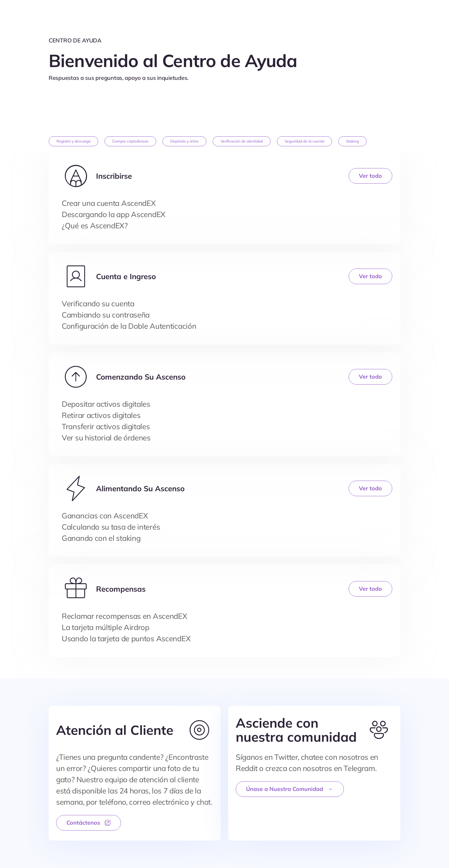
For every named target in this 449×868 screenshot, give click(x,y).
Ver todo (370, 176)
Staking (352, 141)
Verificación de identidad (242, 141)
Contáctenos (89, 823)
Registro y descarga (73, 141)
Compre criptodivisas (130, 141)
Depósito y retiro (184, 141)
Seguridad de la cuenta (304, 141)
